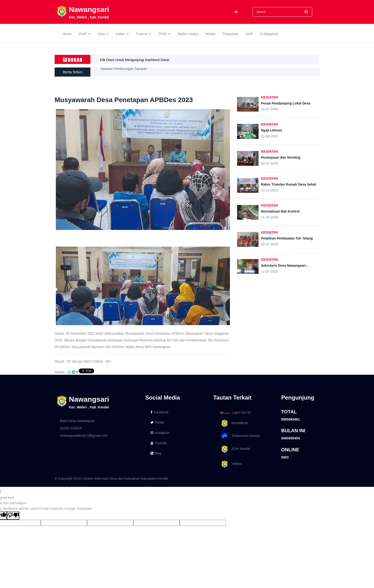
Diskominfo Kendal (240, 436)
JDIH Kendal (234, 449)
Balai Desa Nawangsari (77, 421)
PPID (163, 34)
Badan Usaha (188, 34)
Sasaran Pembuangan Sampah (124, 72)
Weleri (230, 464)
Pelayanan (230, 34)
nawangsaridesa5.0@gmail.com (84, 436)
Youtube (159, 443)
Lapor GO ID (235, 413)
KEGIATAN (269, 97)
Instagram (160, 433)
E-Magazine (269, 34)
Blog (156, 453)
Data (101, 34)
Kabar (121, 34)
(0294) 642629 (71, 428)
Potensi (142, 34)
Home (67, 34)
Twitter (158, 422)
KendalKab (233, 423)
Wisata (210, 34)
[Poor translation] (13, 516)
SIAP (249, 34)
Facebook (159, 412)
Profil (83, 34)
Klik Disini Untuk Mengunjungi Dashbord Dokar (135, 60)
